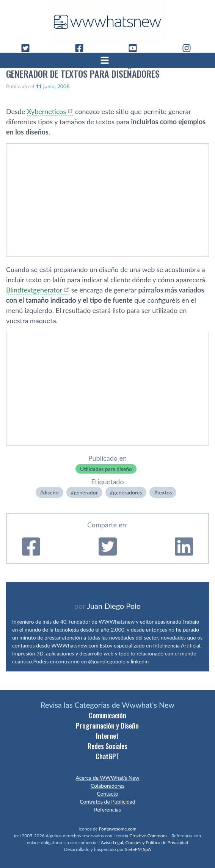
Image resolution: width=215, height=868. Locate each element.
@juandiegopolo (107, 661)
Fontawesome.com (118, 829)
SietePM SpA (138, 849)
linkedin (140, 661)
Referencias (107, 809)
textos (165, 492)
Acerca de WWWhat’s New (107, 778)
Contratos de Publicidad (107, 802)
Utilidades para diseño (106, 469)
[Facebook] (82, 48)
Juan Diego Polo (114, 606)
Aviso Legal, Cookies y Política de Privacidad (145, 842)
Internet (107, 736)
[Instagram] (190, 48)
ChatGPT (107, 756)
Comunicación (107, 715)
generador (86, 492)
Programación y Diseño (107, 726)
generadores (127, 492)
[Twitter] (28, 48)
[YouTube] (136, 48)
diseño (51, 492)
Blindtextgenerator (34, 290)
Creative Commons (148, 836)
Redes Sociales (107, 746)
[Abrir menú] (108, 60)
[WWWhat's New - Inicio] (108, 22)
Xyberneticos (46, 111)
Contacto (107, 794)
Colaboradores (107, 786)
